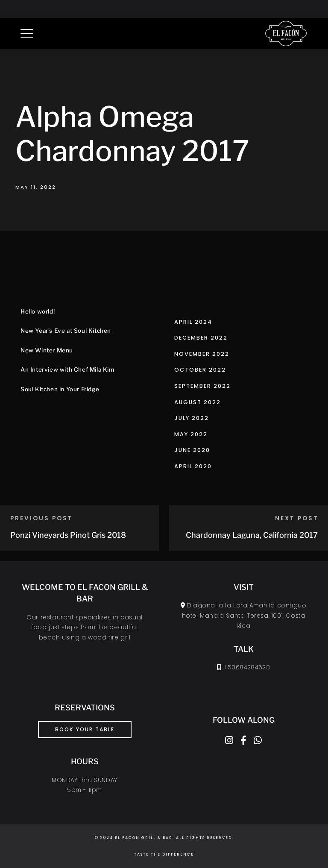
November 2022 (202, 354)
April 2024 (193, 322)
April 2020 (193, 466)
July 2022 (192, 418)
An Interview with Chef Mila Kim (67, 369)
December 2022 (201, 338)
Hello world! (38, 311)
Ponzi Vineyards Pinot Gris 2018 (68, 535)
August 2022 (198, 402)
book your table (85, 729)
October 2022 (200, 370)
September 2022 (202, 386)
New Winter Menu (47, 350)
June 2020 (192, 450)
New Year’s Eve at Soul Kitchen (66, 331)
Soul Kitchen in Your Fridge (60, 389)
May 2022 (191, 434)
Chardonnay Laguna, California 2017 (252, 535)
